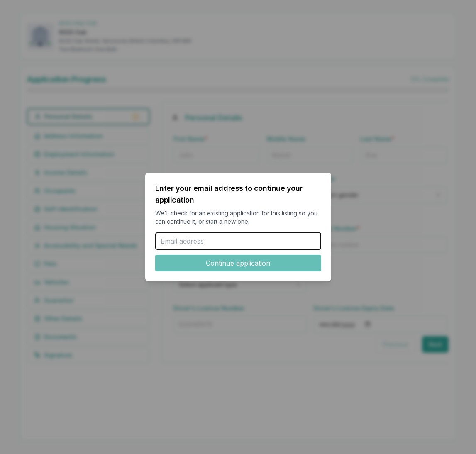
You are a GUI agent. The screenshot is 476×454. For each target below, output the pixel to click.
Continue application (238, 263)
